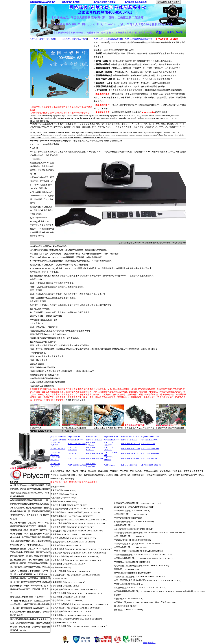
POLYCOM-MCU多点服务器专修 (108, 39)
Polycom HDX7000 (112, 440)
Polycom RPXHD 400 (150, 436)
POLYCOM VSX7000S (131, 444)
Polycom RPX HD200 (130, 436)
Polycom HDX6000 (129, 440)
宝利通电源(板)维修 (71, 2)
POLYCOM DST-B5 (94, 458)
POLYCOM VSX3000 (77, 444)
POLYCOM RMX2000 (55, 458)
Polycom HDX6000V (149, 440)
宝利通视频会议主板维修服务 (43, 2)
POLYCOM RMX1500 (130, 448)
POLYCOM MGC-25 (130, 453)
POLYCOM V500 (58, 448)
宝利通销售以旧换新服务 (136, 2)
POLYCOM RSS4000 (108, 458)
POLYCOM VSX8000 (91, 448)
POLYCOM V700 (148, 444)
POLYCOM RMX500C (55, 453)
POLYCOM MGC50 (94, 453)
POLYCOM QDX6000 (108, 448)
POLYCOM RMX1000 (150, 448)
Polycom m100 (74, 436)
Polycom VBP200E (129, 465)
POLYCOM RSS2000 (130, 458)
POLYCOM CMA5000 (55, 465)
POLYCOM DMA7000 (91, 465)
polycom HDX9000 (58, 440)
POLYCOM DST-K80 (76, 458)
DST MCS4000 (74, 453)
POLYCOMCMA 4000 (77, 465)
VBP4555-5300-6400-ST (151, 465)
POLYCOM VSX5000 (91, 444)
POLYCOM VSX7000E (72, 448)
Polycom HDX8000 (94, 440)
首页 (145, 643)
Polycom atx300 (93, 436)
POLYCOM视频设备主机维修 (75, 39)
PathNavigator (109, 465)
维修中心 (151, 643)
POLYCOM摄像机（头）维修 (42, 39)
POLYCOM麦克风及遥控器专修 (138, 39)
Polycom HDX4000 (76, 440)
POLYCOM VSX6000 (55, 444)
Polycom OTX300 (111, 436)
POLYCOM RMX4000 (150, 453)
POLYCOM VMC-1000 (150, 458)
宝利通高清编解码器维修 (104, 2)
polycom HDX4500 (58, 436)
